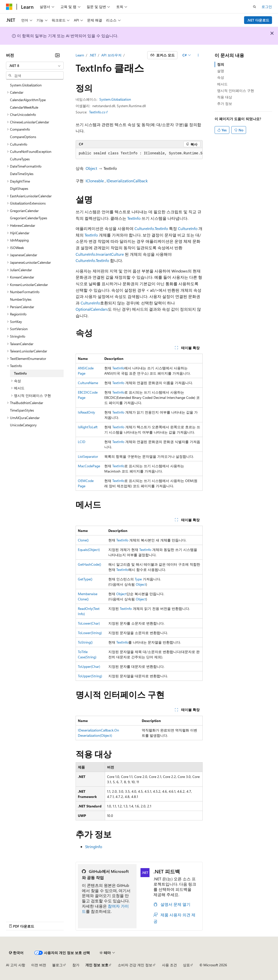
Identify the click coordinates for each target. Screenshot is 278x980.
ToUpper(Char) (89, 666)
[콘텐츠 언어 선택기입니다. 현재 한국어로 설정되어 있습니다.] (16, 953)
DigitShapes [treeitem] (19, 188)
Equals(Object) (89, 550)
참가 (76, 965)
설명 (221, 71)
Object (91, 168)
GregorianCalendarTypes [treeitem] (29, 218)
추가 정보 (225, 104)
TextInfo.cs (97, 112)
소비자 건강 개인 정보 (135, 965)
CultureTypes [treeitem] (20, 159)
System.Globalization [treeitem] (26, 85)
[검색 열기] (255, 7)
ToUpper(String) (90, 676)
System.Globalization (115, 99)
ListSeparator (88, 456)
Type (138, 579)
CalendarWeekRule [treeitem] (24, 107)
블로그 (57, 965)
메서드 (222, 84)
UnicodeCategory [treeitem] (23, 425)
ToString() (85, 642)
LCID (82, 442)
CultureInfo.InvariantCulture (100, 254)
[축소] (57, 55)
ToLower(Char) (89, 623)
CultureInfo (188, 228)
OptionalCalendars (92, 309)
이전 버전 (39, 965)
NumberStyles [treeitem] (21, 299)
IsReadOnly (86, 412)
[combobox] (35, 66)
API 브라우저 (111, 55)
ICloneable (95, 181)
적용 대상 (225, 97)
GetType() (85, 579)
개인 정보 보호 (97, 965)
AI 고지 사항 (16, 965)
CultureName (88, 383)
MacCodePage (89, 466)
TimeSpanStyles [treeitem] (22, 410)
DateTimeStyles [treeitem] (22, 174)
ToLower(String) (90, 633)
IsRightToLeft (88, 427)
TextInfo (134, 218)
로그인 (267, 7)
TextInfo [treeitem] (20, 373)
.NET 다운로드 (258, 20)
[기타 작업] (198, 55)
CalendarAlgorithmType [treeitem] (28, 100)
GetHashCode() (89, 564)
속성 (221, 77)
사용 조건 (169, 965)
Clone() (83, 540)
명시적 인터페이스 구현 (236, 91)
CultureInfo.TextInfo (151, 228)
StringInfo (94, 847)
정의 (221, 64)
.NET (93, 55)
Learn (80, 55)
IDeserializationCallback (127, 181)
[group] (139, 154)
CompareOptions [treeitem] (23, 137)
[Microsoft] (9, 7)
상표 (186, 965)
